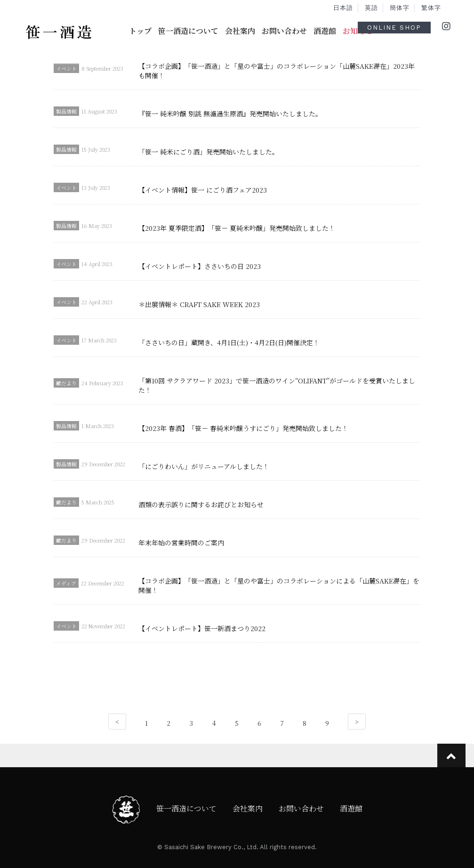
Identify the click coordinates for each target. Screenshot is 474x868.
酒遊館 (325, 31)
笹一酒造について (188, 31)
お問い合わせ (284, 31)
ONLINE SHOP (394, 28)
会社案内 (240, 31)
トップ (140, 31)
